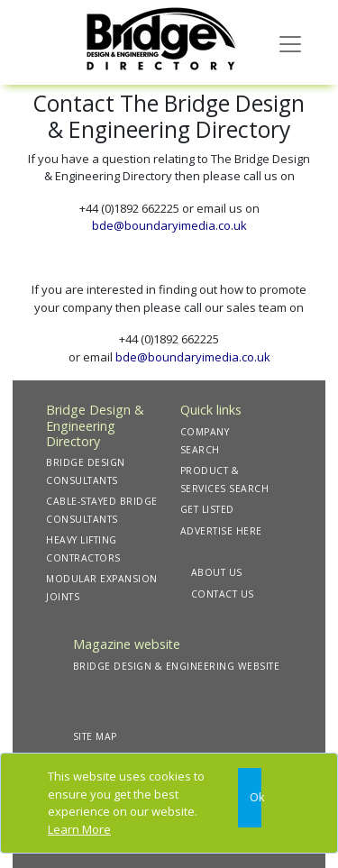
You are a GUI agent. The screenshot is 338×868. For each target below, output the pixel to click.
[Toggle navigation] (290, 42)
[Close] (250, 798)
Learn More (79, 829)
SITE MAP (95, 736)
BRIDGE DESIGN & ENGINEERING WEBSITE (177, 666)
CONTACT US (223, 594)
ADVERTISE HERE (221, 531)
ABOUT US (217, 572)
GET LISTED (207, 509)
